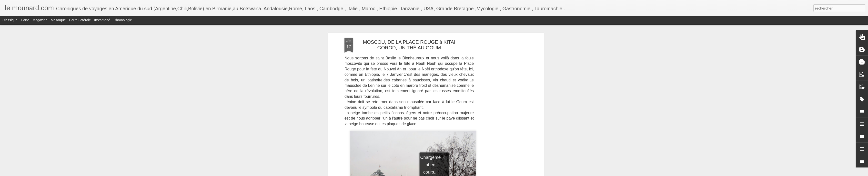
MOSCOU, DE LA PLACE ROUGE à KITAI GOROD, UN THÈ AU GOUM (409, 45)
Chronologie (123, 20)
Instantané (102, 20)
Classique (10, 20)
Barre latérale (80, 20)
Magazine (40, 20)
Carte (25, 20)
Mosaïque (58, 20)
